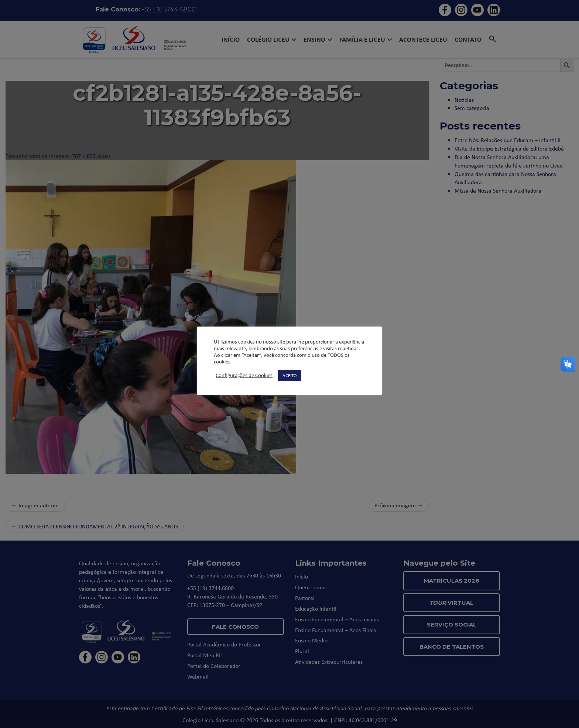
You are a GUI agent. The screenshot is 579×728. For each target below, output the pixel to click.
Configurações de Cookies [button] (244, 375)
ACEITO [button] (290, 375)
